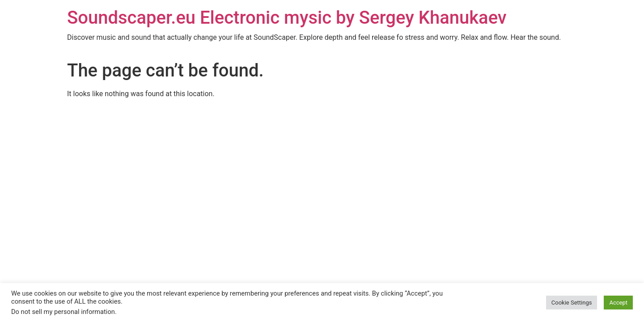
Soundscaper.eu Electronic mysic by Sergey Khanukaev (287, 18)
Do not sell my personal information (63, 312)
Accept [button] (618, 303)
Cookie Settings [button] (572, 303)
